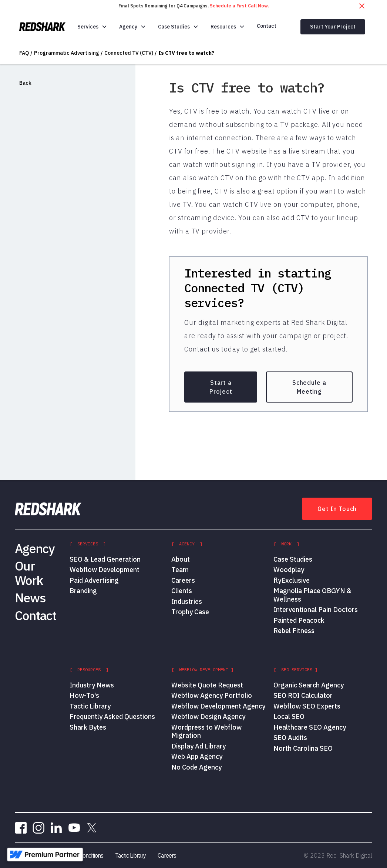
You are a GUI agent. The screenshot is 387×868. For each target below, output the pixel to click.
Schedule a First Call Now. (239, 6)
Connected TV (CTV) (129, 53)
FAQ (24, 53)
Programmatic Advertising (67, 53)
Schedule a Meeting (309, 387)
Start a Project (221, 387)
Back (25, 83)
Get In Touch (337, 509)
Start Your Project (333, 27)
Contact (267, 26)
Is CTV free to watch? (186, 53)
